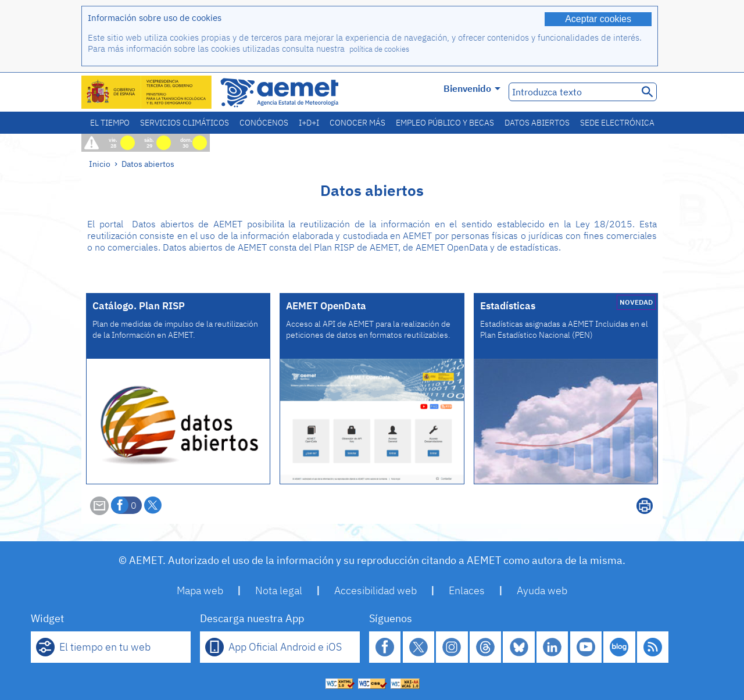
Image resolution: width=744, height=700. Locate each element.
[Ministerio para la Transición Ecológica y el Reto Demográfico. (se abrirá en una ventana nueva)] (147, 92)
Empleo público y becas (445, 123)
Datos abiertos (537, 123)
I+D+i (309, 123)
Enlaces (467, 590)
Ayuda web (542, 590)
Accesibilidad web (375, 590)
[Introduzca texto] (572, 92)
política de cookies (379, 49)
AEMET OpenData (326, 306)
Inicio (100, 164)
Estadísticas (508, 306)
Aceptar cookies (598, 19)
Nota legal (279, 590)
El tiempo (110, 123)
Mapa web (200, 590)
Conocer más (357, 123)
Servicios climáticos (185, 123)
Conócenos (264, 123)
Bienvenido (472, 88)
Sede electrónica (617, 123)
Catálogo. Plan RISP (139, 306)
